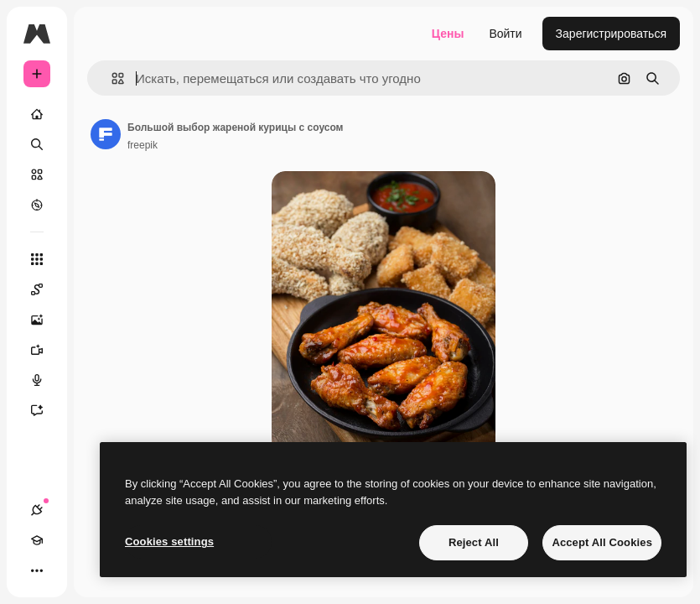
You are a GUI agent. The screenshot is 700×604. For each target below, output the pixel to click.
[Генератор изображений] (45, 320)
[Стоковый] (37, 174)
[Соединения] (37, 510)
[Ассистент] (45, 410)
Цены (448, 34)
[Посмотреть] (37, 205)
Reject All (474, 542)
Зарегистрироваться (611, 34)
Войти (505, 34)
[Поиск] (37, 144)
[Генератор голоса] (45, 380)
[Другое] (37, 570)
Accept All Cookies (602, 542)
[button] (111, 78)
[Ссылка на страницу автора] (106, 134)
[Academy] (37, 540)
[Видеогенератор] (45, 350)
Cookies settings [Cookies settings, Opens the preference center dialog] (169, 542)
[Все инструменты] (37, 259)
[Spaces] (45, 289)
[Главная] (37, 114)
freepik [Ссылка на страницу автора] (143, 145)
